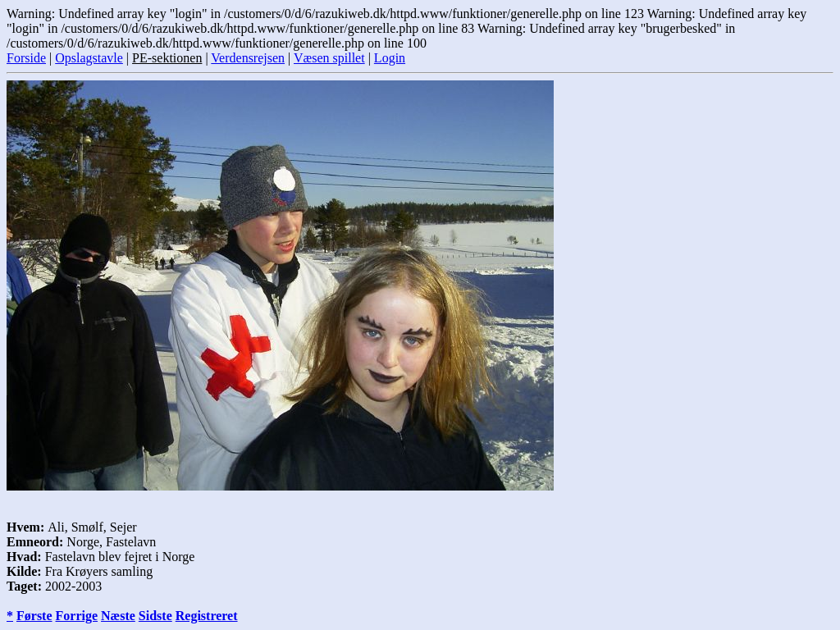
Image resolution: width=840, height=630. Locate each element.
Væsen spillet (329, 58)
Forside (26, 58)
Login (390, 58)
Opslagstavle (89, 58)
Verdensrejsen (248, 58)
